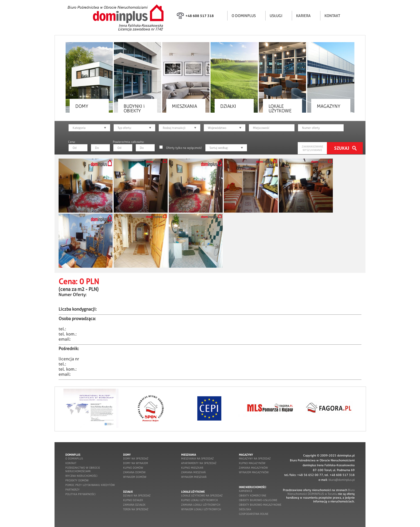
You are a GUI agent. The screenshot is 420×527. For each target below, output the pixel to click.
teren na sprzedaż (136, 509)
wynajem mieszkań (194, 477)
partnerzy (72, 490)
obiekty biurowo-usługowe (258, 500)
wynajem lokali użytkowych (201, 509)
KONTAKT (332, 16)
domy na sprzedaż (136, 459)
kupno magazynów (252, 463)
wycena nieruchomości (81, 476)
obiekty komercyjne (253, 496)
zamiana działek (134, 505)
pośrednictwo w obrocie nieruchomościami (83, 469)
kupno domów (133, 468)
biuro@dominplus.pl (342, 480)
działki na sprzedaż (137, 496)
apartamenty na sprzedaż (199, 463)
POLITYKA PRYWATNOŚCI (80, 494)
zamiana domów (134, 472)
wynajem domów (135, 477)
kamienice (245, 491)
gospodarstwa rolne (254, 514)
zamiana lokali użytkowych (201, 505)
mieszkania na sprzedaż (197, 459)
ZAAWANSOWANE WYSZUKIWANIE (312, 148)
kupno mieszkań (192, 468)
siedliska (245, 509)
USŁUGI (276, 16)
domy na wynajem (136, 463)
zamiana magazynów (253, 468)
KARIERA (303, 16)
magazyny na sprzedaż (255, 459)
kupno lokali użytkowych (199, 500)
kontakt (71, 463)
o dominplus (74, 459)
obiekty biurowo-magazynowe (260, 505)
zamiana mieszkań (193, 472)
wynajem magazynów (254, 472)
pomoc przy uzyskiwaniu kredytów (90, 485)
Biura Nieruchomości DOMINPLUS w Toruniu (321, 492)
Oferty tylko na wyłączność (184, 148)
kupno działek (133, 500)
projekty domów (77, 480)
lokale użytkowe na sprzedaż (202, 496)
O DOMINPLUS (244, 16)
